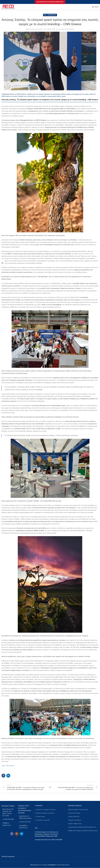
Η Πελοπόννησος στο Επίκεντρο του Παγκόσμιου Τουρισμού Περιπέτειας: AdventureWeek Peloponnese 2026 (47, 834)
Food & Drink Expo (74, 813)
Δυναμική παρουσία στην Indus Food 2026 (48, 840)
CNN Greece (10, 766)
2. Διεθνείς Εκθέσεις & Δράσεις (45, 813)
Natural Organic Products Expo (78, 810)
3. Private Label (40, 817)
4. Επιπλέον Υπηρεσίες (42, 820)
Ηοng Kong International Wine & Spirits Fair (82, 827)
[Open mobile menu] (95, 7)
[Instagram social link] (17, 834)
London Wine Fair (74, 817)
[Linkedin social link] (8, 776)
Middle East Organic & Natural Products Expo (83, 831)
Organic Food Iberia (74, 820)
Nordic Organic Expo (75, 824)
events (40, 29)
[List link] (8, 813)
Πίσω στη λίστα (50, 787)
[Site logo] (8, 7)
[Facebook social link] (3, 776)
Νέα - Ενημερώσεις (50, 15)
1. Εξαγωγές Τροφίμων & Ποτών (45, 810)
